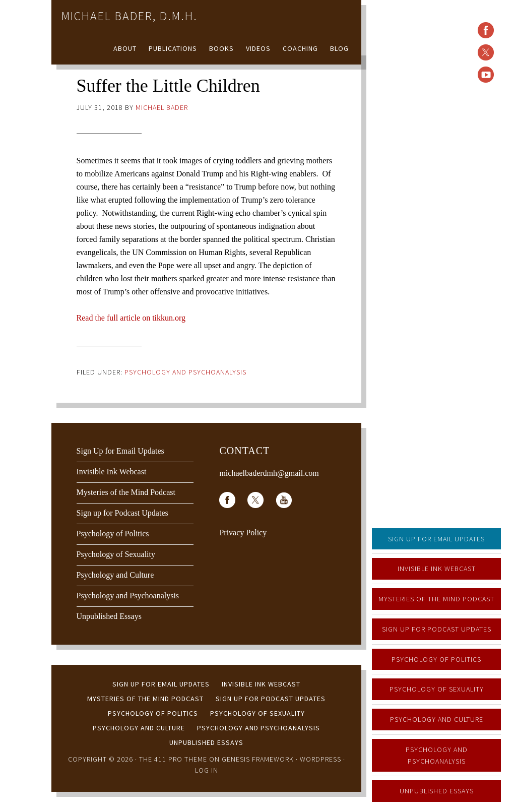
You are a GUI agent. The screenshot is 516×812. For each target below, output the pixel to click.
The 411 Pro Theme (173, 759)
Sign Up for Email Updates (436, 539)
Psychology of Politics (436, 659)
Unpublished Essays (437, 791)
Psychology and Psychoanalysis (437, 755)
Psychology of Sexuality (437, 689)
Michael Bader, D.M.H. (130, 16)
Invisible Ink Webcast (437, 569)
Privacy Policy (243, 533)
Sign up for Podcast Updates (437, 629)
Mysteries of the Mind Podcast (436, 599)
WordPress (320, 759)
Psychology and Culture (437, 719)
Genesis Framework (258, 759)
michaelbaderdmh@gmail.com (269, 473)
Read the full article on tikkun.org (131, 318)
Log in (207, 770)
